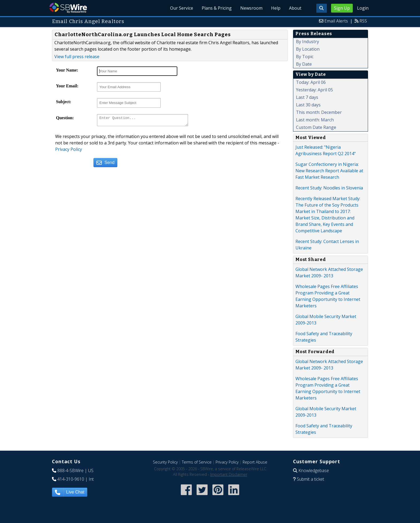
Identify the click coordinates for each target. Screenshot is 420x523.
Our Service (182, 8)
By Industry (307, 42)
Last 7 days (307, 97)
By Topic (305, 57)
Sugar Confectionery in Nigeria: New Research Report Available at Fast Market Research (329, 171)
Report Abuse (255, 462)
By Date (304, 64)
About (295, 8)
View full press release (77, 57)
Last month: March (315, 120)
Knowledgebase (314, 470)
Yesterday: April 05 (314, 90)
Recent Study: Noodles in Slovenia (329, 188)
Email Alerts (336, 21)
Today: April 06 (311, 82)
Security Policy (165, 462)
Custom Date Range (316, 127)
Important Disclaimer (229, 474)
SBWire (68, 8)
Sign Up (342, 8)
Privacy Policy (69, 151)
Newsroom (251, 8)
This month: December (319, 112)
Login (363, 8)
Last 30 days (308, 105)
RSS (363, 21)
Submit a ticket (310, 479)
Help (276, 8)
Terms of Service (197, 462)
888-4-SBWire (70, 470)
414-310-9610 (71, 479)
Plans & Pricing (217, 8)
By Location (308, 49)
